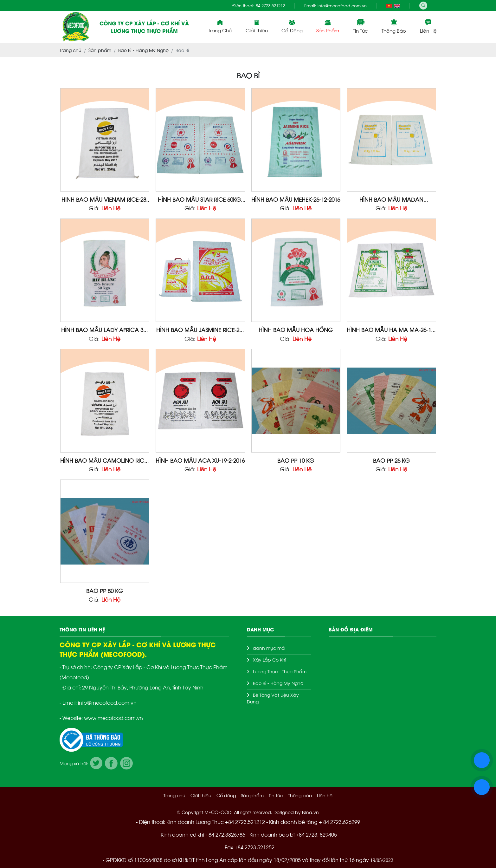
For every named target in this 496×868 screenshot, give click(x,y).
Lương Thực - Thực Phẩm (280, 671)
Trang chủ (220, 26)
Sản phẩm (328, 26)
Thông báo (394, 26)
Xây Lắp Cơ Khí (270, 659)
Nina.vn (310, 812)
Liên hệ (428, 26)
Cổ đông (292, 26)
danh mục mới (269, 648)
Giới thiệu (257, 26)
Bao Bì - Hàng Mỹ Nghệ (278, 683)
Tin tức (361, 26)
